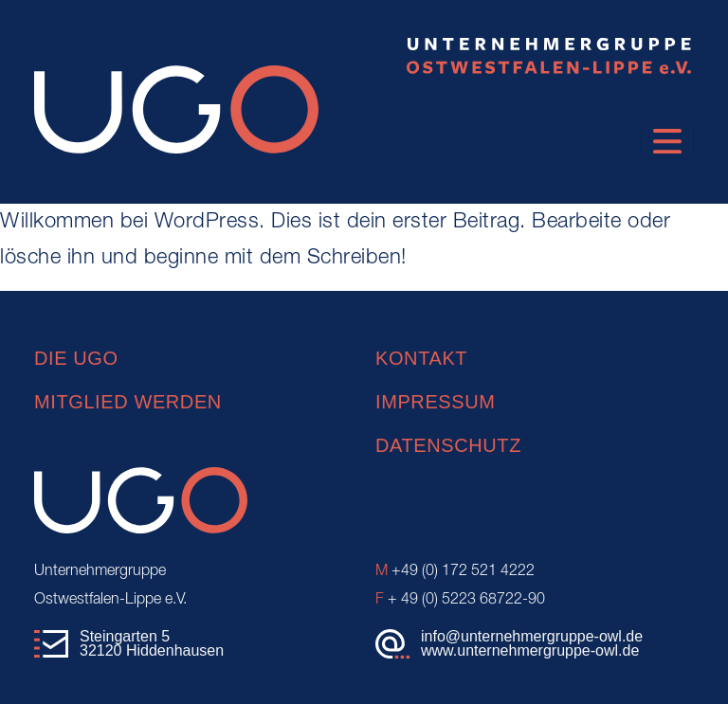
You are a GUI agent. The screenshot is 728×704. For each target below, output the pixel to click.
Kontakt (421, 358)
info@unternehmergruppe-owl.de (532, 636)
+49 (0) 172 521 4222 (455, 571)
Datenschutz (448, 445)
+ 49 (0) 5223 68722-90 (460, 600)
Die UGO (76, 358)
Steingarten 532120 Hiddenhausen (152, 644)
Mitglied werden (128, 402)
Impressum (436, 402)
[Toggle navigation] (667, 141)
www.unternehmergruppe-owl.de (530, 650)
